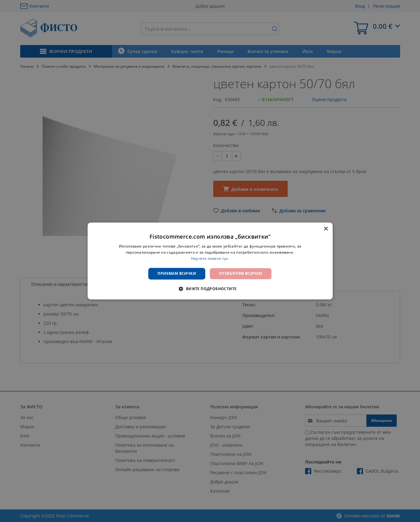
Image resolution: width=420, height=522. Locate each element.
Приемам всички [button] (177, 273)
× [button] (326, 229)
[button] (210, 289)
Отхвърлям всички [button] (240, 273)
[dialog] (210, 261)
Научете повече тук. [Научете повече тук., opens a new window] (210, 258)
